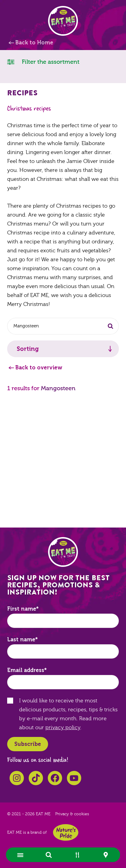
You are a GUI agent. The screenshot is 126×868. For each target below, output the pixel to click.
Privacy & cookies (72, 814)
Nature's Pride (66, 832)
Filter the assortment (43, 62)
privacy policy (63, 728)
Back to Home (34, 43)
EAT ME (63, 21)
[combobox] (63, 326)
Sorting (28, 349)
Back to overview (39, 368)
